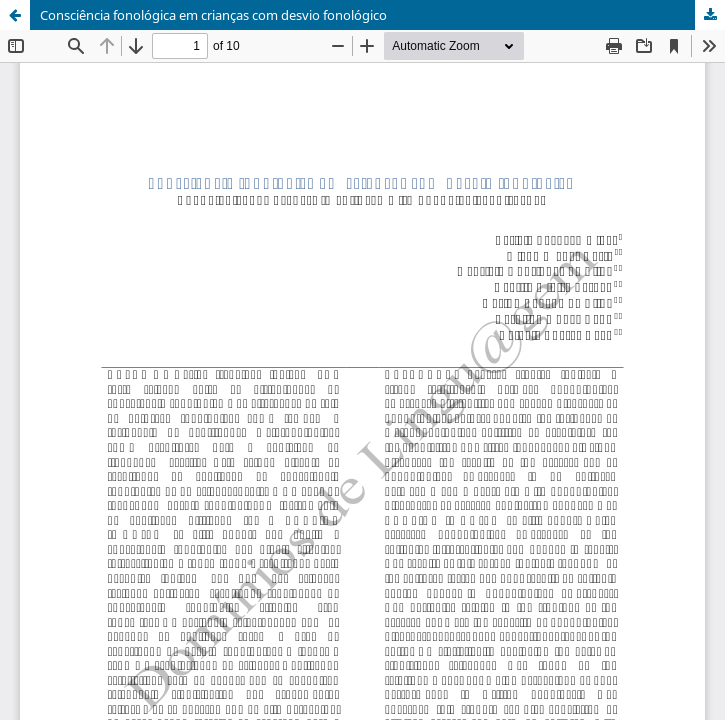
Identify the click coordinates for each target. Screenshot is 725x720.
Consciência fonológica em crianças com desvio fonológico (213, 15)
